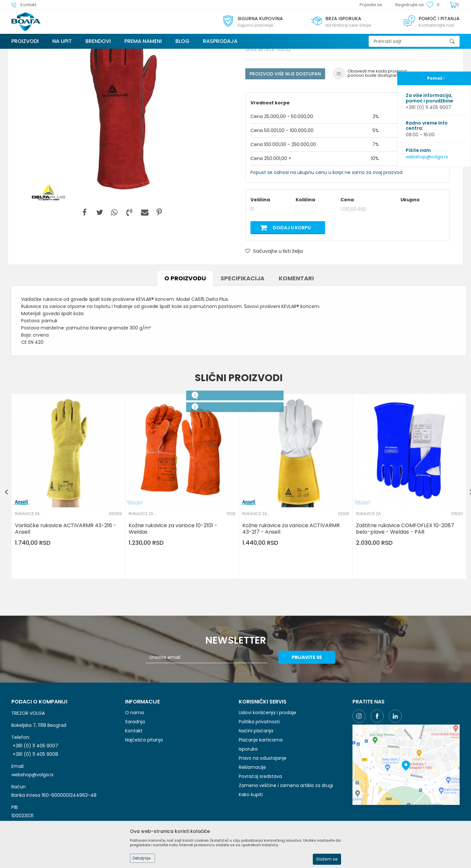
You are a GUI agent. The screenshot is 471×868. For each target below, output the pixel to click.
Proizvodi (50, 53)
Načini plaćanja (256, 780)
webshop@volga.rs (427, 157)
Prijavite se (307, 706)
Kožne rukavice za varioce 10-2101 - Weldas (173, 578)
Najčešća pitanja (144, 789)
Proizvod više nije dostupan (285, 123)
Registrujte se (410, 5)
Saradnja (135, 770)
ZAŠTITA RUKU (128, 53)
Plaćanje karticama (261, 789)
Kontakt (134, 780)
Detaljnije (141, 858)
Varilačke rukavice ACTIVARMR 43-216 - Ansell (66, 578)
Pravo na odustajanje (263, 807)
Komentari (296, 327)
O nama (134, 761)
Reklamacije (252, 816)
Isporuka (248, 798)
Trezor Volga (24, 53)
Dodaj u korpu (292, 276)
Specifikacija (242, 327)
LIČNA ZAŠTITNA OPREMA (87, 53)
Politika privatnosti (259, 770)
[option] (123, 155)
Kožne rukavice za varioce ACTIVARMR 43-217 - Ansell (291, 578)
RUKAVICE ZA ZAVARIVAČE (171, 53)
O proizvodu (185, 327)
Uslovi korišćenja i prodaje (267, 761)
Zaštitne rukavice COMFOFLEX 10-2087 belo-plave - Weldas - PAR (405, 578)
